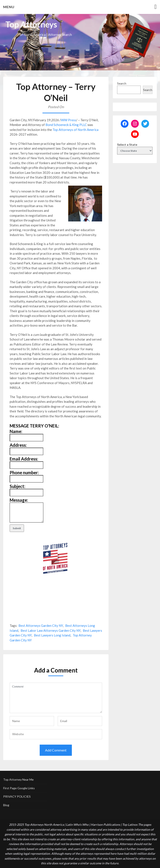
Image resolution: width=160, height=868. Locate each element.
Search (122, 83)
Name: (16, 431)
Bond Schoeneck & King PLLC (66, 125)
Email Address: (24, 459)
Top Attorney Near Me (18, 779)
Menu (9, 7)
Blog (6, 805)
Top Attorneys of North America (75, 130)
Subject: (17, 486)
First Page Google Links (19, 788)
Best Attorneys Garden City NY (41, 626)
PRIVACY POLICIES (17, 796)
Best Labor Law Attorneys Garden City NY (51, 630)
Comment (56, 698)
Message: (19, 500)
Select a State (127, 145)
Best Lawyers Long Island (52, 635)
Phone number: (24, 473)
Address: (18, 445)
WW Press (69, 120)
